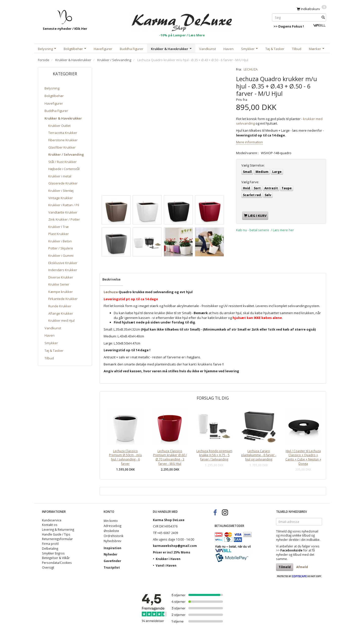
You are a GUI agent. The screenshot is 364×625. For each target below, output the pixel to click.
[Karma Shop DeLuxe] (182, 20)
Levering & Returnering (58, 529)
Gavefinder (112, 561)
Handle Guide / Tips (56, 534)
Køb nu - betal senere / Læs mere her (265, 230)
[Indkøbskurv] (312, 9)
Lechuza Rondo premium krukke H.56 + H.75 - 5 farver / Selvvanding (214, 455)
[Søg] (323, 17)
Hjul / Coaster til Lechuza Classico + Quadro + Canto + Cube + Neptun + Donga (303, 457)
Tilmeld (285, 567)
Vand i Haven (166, 565)
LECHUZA (251, 69)
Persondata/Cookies (57, 563)
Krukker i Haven (168, 559)
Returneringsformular (57, 539)
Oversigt (48, 567)
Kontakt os (50, 525)
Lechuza (111, 292)
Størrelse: (253, 165)
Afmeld (302, 567)
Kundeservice (52, 520)
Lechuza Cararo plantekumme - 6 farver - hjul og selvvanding (259, 455)
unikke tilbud (301, 535)
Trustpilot (112, 567)
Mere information (249, 142)
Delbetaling (50, 548)
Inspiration (112, 548)
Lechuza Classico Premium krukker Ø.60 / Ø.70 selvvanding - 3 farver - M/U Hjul (170, 457)
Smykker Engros (53, 553)
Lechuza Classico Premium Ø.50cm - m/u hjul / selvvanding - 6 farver (125, 457)
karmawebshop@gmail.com (175, 546)
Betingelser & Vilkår (56, 558)
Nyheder (110, 554)
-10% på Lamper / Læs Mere (182, 35)
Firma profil (50, 544)
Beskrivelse (111, 279)
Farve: (250, 182)
